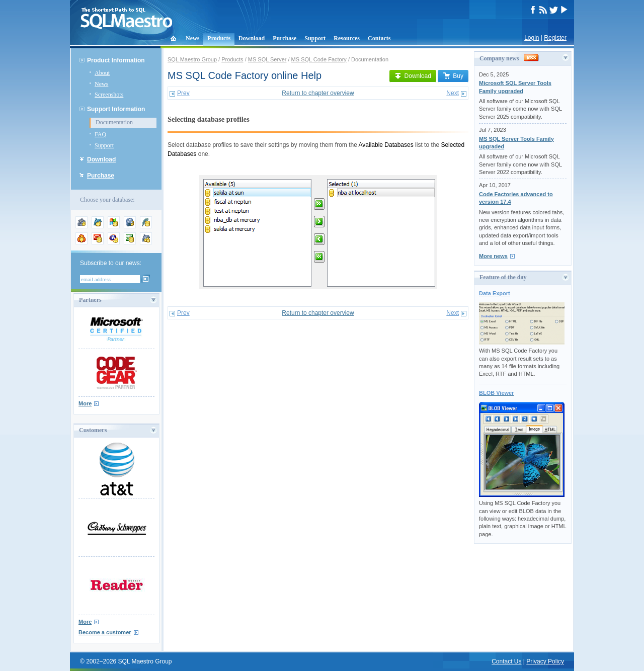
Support (315, 38)
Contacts (379, 38)
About (102, 73)
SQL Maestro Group (192, 59)
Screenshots (109, 95)
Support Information (116, 109)
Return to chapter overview (318, 93)
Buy (453, 76)
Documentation (114, 122)
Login (532, 38)
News (192, 38)
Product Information (116, 60)
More (85, 403)
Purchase (285, 38)
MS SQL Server (267, 59)
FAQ (100, 134)
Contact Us (506, 661)
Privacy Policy (545, 661)
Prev (183, 93)
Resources (347, 38)
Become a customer (105, 632)
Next (453, 93)
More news (493, 256)
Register (555, 38)
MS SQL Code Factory (319, 59)
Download (252, 38)
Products (219, 38)
